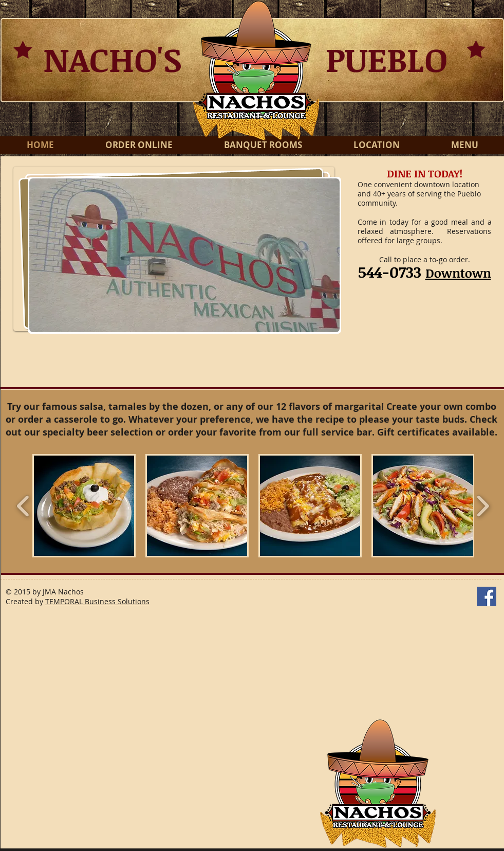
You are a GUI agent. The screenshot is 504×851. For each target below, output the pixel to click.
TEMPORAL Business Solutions (97, 601)
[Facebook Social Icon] (487, 596)
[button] (184, 255)
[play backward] (23, 506)
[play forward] (483, 506)
